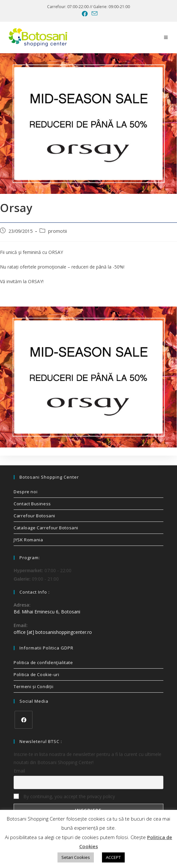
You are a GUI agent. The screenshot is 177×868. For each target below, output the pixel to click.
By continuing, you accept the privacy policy (64, 796)
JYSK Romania (28, 540)
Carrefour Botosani (34, 516)
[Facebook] (24, 720)
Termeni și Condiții (33, 686)
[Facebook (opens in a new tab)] (85, 14)
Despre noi (25, 492)
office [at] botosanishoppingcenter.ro (53, 632)
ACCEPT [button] (113, 857)
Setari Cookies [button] (76, 857)
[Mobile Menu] (166, 37)
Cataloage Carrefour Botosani (46, 528)
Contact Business (32, 504)
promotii (57, 231)
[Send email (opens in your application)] (94, 13)
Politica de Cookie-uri (36, 674)
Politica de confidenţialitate (43, 662)
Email (19, 771)
